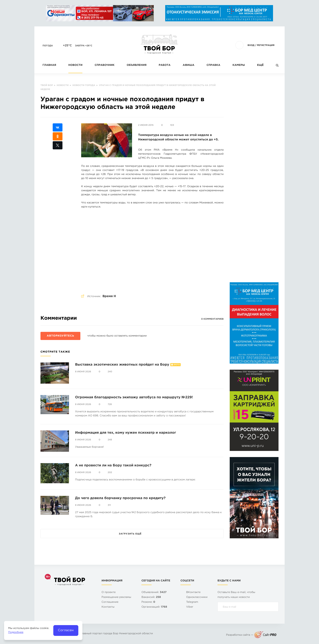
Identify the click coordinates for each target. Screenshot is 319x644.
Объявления (137, 65)
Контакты (108, 607)
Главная (49, 65)
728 (110, 404)
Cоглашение (110, 602)
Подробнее (16, 633)
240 (110, 372)
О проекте (109, 592)
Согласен (66, 630)
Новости (75, 65)
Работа (165, 65)
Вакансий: (151, 597)
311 (109, 505)
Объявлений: (154, 592)
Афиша (188, 65)
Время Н (109, 296)
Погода (48, 46)
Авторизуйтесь (60, 336)
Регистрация (266, 45)
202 (110, 472)
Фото (177, 365)
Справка (213, 65)
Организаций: (154, 607)
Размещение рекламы (116, 597)
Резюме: (148, 602)
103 (172, 125)
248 (110, 440)
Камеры (239, 65)
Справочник (105, 65)
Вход (251, 45)
